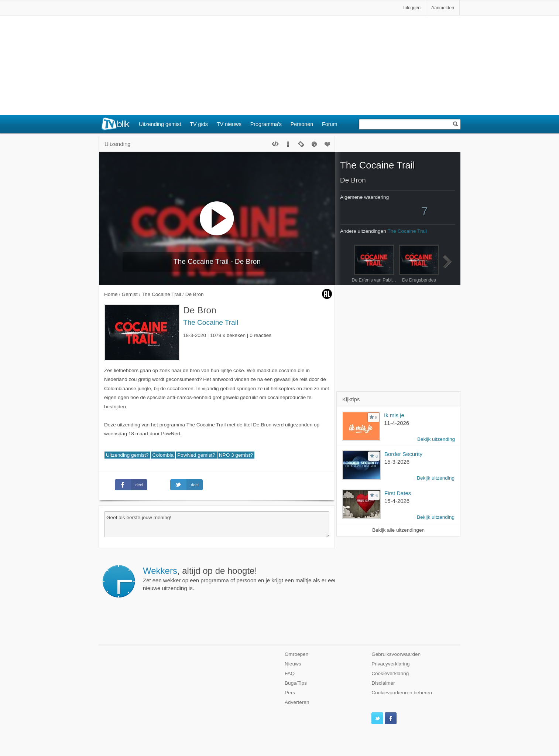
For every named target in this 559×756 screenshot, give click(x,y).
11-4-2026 (397, 423)
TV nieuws (229, 124)
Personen (302, 124)
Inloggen (412, 8)
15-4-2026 (397, 501)
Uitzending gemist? (127, 455)
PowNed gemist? (196, 455)
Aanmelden (443, 8)
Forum (330, 124)
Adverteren (297, 702)
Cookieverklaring (390, 673)
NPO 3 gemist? (236, 455)
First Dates (398, 493)
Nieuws (293, 664)
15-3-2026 (397, 462)
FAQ (290, 673)
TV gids (199, 124)
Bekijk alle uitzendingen (398, 530)
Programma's (266, 124)
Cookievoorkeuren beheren (402, 693)
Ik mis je (394, 415)
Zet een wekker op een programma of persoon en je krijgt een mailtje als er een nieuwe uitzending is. (240, 579)
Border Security (403, 454)
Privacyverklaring (391, 664)
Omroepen (296, 654)
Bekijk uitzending (436, 439)
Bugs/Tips (296, 683)
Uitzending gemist (160, 124)
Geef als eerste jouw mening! (217, 524)
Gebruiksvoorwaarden (396, 654)
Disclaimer (383, 683)
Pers (290, 693)
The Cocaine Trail (211, 322)
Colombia (163, 455)
